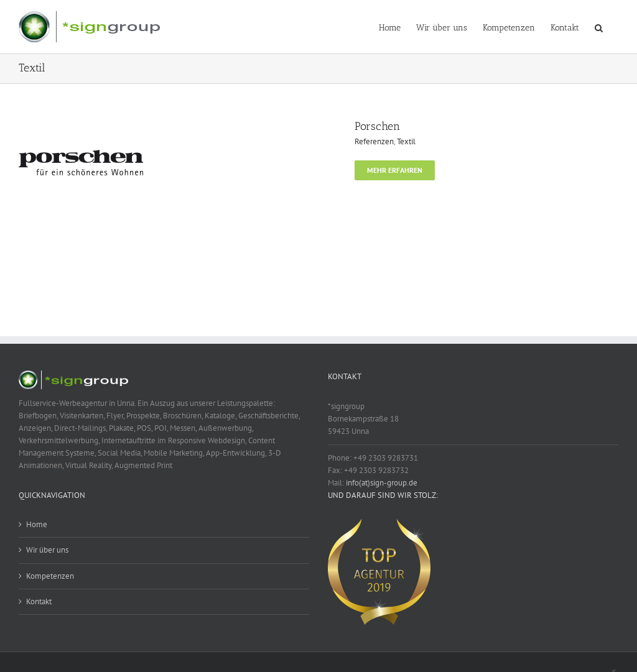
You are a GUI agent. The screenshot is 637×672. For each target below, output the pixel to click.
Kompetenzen (50, 576)
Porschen (377, 126)
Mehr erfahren (395, 170)
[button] (599, 27)
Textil (406, 141)
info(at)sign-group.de (382, 483)
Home (37, 524)
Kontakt (39, 601)
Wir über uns (47, 550)
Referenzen (374, 141)
